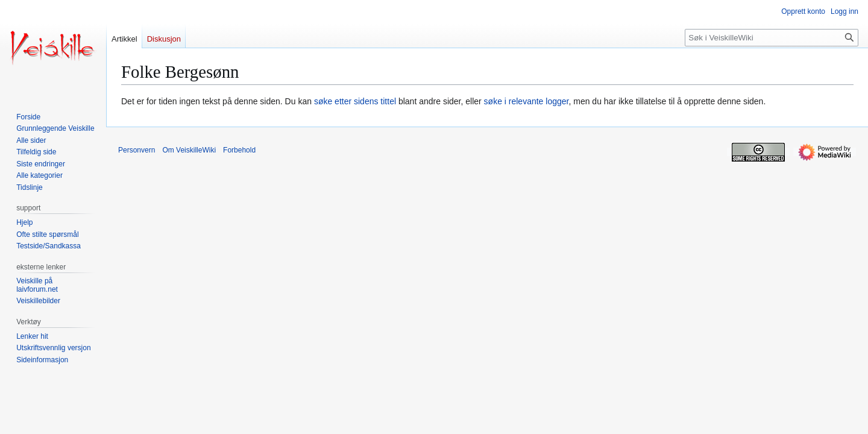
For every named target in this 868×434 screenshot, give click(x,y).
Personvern (137, 150)
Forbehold (239, 150)
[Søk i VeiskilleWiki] (772, 38)
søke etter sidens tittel (355, 101)
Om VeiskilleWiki (189, 150)
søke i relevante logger (527, 101)
